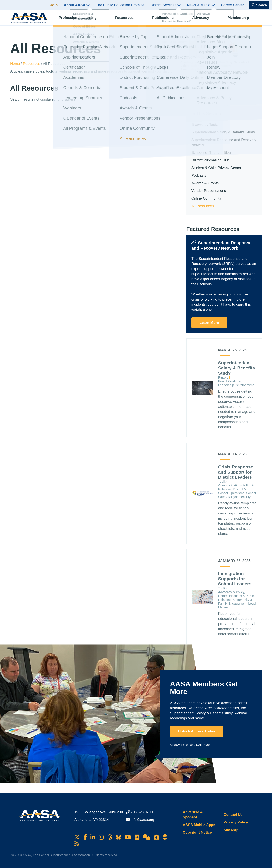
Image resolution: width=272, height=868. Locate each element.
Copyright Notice (197, 832)
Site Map (231, 830)
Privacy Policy (236, 822)
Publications (166, 20)
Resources (128, 20)
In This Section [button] (206, 113)
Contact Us (233, 815)
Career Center (232, 5)
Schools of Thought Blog (211, 153)
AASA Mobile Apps (199, 825)
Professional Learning (81, 20)
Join (54, 5)
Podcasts (199, 175)
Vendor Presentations (209, 191)
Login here (203, 745)
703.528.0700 (142, 812)
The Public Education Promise (120, 5)
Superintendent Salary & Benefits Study (223, 132)
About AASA (77, 5)
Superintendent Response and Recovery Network (224, 142)
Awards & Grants (205, 183)
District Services (166, 5)
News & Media (201, 5)
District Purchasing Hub (210, 160)
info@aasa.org (142, 820)
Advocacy (204, 20)
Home (16, 64)
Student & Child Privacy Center (216, 168)
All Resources (203, 206)
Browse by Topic (205, 125)
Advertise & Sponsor (193, 815)
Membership (242, 20)
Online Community (206, 198)
